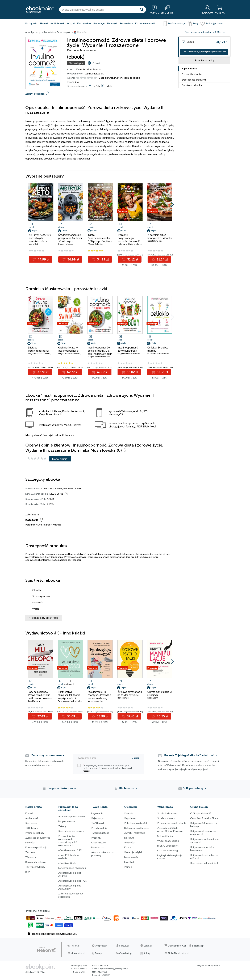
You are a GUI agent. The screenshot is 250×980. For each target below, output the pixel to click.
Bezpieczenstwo (67, 821)
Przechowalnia (99, 828)
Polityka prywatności (136, 823)
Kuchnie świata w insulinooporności (68, 349)
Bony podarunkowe (36, 862)
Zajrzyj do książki (35, 94)
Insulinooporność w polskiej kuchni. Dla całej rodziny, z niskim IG (100, 352)
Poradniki (30, 525)
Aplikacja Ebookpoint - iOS (73, 881)
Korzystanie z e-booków (71, 831)
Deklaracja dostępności (137, 828)
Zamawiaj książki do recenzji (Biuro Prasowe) (170, 829)
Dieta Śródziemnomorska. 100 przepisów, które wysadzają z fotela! (100, 239)
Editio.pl (148, 946)
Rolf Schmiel (123, 698)
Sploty (147, 953)
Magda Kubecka (66, 244)
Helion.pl (75, 946)
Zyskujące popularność (38, 838)
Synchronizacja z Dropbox (72, 868)
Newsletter (98, 847)
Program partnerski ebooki (172, 823)
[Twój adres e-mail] (100, 758)
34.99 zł (73, 259)
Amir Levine (63, 701)
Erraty (128, 847)
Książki (71, 23)
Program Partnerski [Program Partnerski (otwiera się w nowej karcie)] (60, 788)
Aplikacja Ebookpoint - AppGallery (70, 887)
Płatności (129, 842)
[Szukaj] (142, 10)
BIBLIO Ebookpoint (168, 846)
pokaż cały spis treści (45, 618)
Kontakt (129, 813)
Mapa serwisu (132, 857)
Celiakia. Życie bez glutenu (158, 349)
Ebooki (44, 23)
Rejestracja (97, 818)
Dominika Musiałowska (89, 69)
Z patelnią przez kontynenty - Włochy (160, 236)
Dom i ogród (44, 525)
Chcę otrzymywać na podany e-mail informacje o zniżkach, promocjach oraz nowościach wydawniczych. (105, 768)
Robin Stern (153, 698)
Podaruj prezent (214, 23)
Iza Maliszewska (95, 701)
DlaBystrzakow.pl (177, 946)
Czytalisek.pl (126, 953)
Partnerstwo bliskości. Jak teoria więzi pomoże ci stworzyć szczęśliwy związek (69, 698)
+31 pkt (96, 63)
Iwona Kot (33, 244)
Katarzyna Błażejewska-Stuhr (132, 244)
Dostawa (129, 838)
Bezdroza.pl (198, 946)
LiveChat (129, 862)
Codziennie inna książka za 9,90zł (203, 32)
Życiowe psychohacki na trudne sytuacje (130, 693)
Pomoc (69, 435)
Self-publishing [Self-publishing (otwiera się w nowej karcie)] (193, 788)
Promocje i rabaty (35, 833)
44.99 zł (43, 259)
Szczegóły (192, 74)
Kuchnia (57, 525)
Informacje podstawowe (72, 816)
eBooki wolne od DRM (70, 850)
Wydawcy (31, 857)
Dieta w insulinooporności (38, 349)
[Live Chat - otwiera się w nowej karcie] (167, 10)
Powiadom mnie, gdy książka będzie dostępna (204, 52)
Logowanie (97, 813)
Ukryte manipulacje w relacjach (160, 693)
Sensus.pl (124, 946)
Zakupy (62, 826)
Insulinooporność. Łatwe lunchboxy (128, 349)
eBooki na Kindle (67, 863)
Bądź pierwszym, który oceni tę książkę (120, 78)
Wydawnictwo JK (94, 73)
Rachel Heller (76, 701)
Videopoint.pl (78, 953)
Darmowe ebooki (145, 23)
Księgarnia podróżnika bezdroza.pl (202, 849)
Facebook (3, 904)
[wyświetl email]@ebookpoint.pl (114, 969)
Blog (28, 872)
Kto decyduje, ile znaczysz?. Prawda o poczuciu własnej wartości (99, 696)
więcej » (86, 771)
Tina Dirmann (34, 701)
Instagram (3, 918)
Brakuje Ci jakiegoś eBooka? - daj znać (189, 755)
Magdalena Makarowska (39, 353)
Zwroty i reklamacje (135, 833)
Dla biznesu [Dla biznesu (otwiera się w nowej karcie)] (127, 788)
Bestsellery (126, 23)
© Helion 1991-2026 (35, 972)
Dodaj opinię (60, 459)
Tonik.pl (217, 966)
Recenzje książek (133, 852)
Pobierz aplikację (177, 23)
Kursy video (84, 23)
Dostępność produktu (194, 80)
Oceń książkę (98, 842)
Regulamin (130, 818)
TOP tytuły (32, 828)
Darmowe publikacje (36, 847)
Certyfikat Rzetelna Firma (204, 818)
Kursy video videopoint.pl (204, 863)
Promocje (99, 23)
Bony (195, 23)
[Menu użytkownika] (207, 10)
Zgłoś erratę (32, 514)
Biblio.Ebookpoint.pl (178, 953)
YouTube (3, 924)
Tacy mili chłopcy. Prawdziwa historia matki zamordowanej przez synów (40, 696)
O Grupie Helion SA (201, 813)
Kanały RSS (3, 942)
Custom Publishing (168, 850)
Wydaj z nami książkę (168, 841)
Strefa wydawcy (166, 818)
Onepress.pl (101, 946)
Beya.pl (99, 953)
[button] (172, 204)
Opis (189, 68)
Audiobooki (57, 23)
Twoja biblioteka (100, 833)
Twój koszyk (98, 823)
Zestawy (30, 852)
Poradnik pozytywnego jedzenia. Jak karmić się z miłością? (129, 239)
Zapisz (136, 758)
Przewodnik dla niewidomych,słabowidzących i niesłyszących (67, 841)
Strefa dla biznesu (167, 813)
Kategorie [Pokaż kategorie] (31, 23)
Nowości (112, 23)
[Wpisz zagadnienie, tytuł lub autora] (98, 10)
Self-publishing (165, 836)
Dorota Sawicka (155, 241)
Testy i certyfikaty (35, 867)
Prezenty (96, 838)
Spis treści (192, 85)
